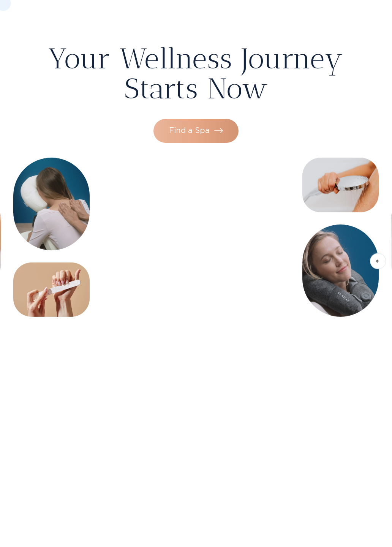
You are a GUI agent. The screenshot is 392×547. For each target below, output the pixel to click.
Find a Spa (196, 117)
